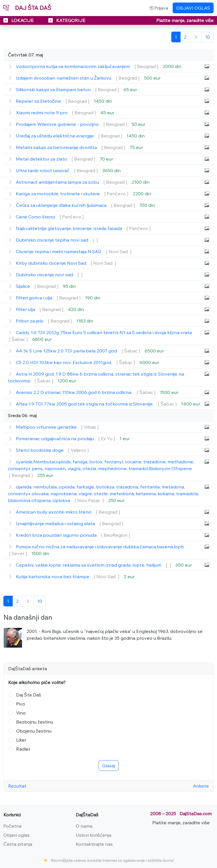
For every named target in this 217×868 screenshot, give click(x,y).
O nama (84, 826)
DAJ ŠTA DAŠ (27, 8)
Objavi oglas (17, 835)
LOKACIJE (19, 20)
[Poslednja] (208, 37)
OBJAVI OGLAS (193, 8)
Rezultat (17, 786)
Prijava (158, 8)
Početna (12, 826)
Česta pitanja (18, 844)
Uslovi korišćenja (94, 835)
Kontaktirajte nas (94, 844)
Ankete (201, 786)
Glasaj (109, 766)
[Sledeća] (196, 37)
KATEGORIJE (67, 20)
